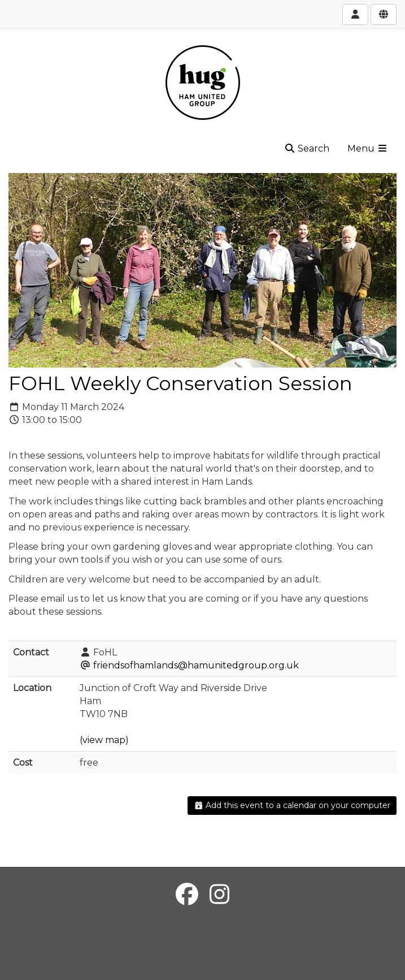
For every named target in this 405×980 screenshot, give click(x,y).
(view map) (104, 740)
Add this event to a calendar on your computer (292, 805)
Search (307, 148)
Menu (368, 148)
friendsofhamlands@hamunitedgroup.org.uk (196, 665)
